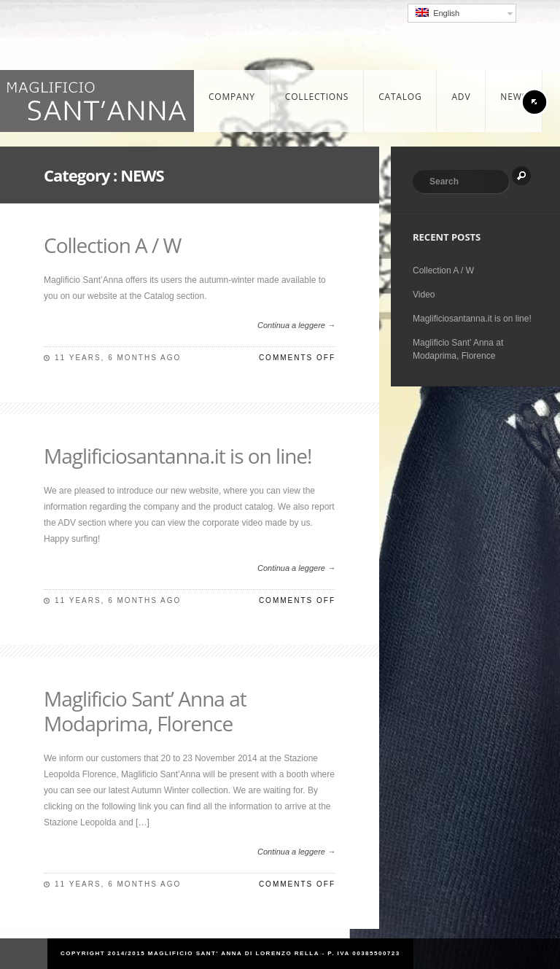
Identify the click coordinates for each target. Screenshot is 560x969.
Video (424, 295)
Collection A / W (112, 245)
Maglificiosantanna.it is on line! (178, 456)
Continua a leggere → (296, 325)
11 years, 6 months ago (118, 358)
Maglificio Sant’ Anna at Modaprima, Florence (145, 711)
